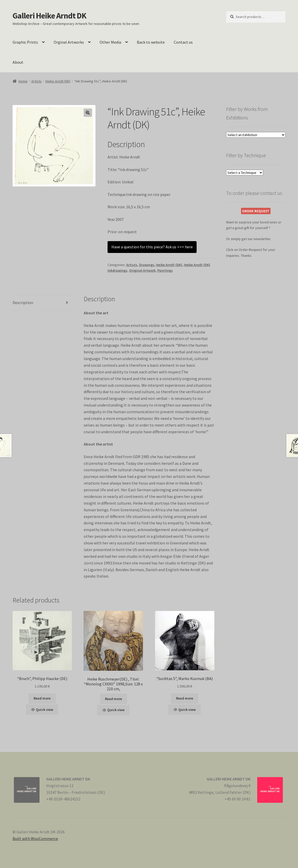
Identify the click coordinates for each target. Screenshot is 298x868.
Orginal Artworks (69, 42)
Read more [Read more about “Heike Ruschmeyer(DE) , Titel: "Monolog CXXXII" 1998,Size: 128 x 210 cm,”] (113, 699)
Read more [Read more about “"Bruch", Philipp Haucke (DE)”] (42, 698)
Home (23, 81)
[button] (88, 113)
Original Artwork (142, 270)
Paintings (165, 270)
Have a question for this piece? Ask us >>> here (152, 247)
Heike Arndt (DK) (58, 81)
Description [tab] (23, 303)
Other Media (110, 42)
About (18, 62)
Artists (36, 81)
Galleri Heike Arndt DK (49, 16)
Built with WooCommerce (35, 838)
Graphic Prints (25, 42)
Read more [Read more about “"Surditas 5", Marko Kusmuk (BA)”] (185, 698)
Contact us (183, 42)
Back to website (151, 42)
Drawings (147, 265)
